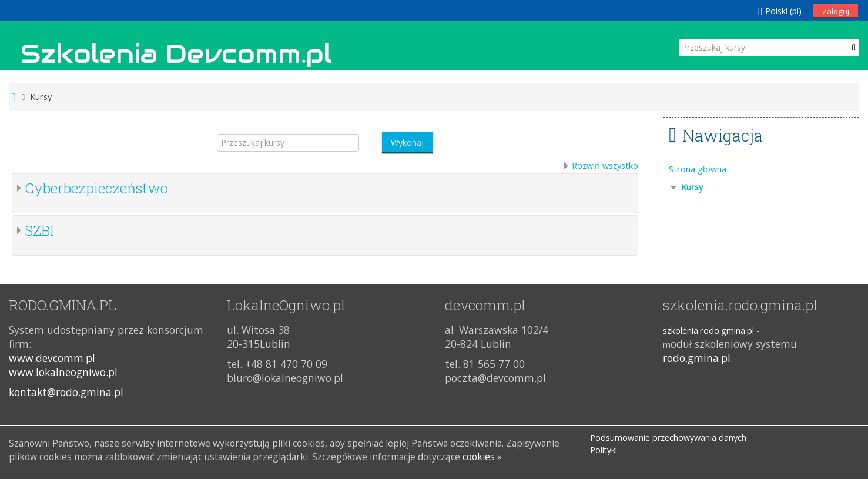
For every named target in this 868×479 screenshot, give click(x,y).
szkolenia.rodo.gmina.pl (708, 331)
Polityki (604, 450)
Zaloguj (836, 11)
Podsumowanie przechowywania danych (668, 438)
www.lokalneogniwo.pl (63, 372)
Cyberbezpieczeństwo (96, 188)
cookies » (482, 457)
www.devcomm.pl (52, 358)
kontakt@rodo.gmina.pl (66, 392)
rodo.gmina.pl (697, 358)
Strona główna (698, 169)
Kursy (692, 187)
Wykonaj (407, 143)
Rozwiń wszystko (605, 165)
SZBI (39, 230)
